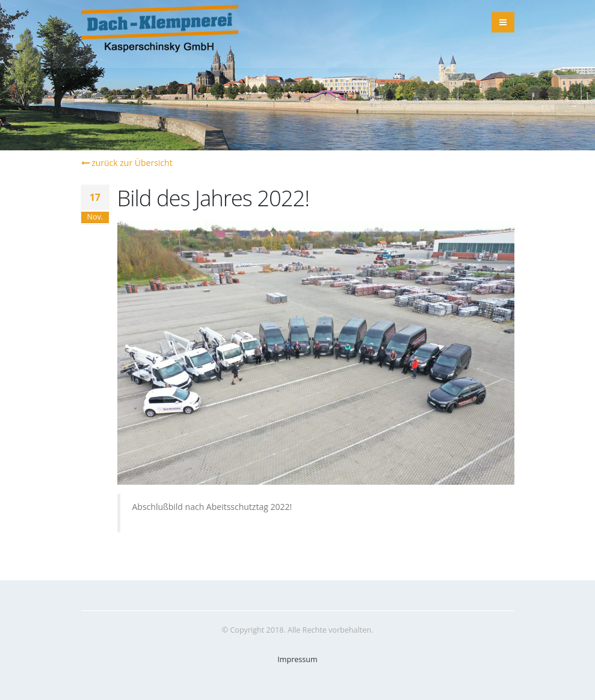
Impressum (297, 659)
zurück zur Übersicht (127, 163)
